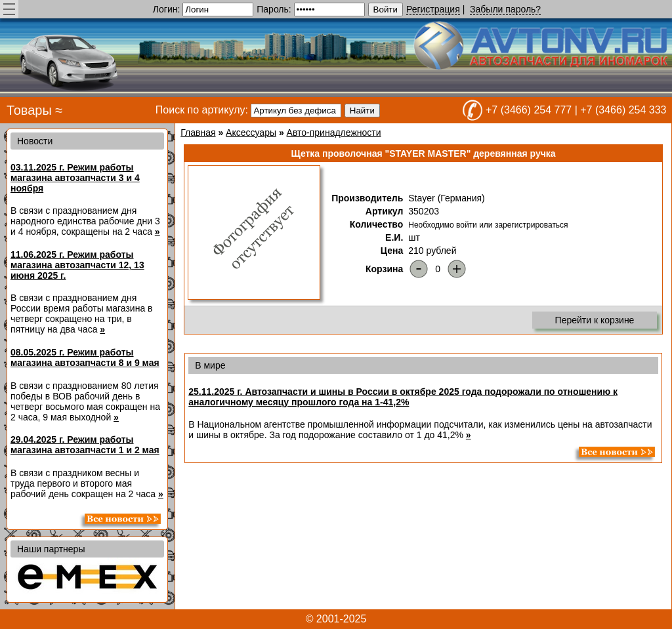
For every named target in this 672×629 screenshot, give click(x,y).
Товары (29, 110)
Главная (198, 132)
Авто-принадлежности (334, 132)
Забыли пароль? (505, 9)
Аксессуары (251, 132)
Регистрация (433, 9)
